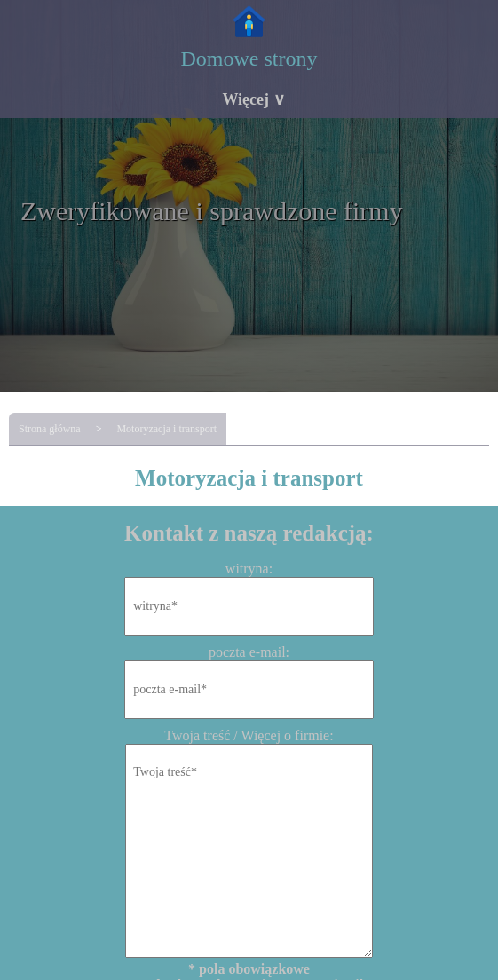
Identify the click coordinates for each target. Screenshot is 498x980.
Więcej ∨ (253, 99)
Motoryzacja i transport (166, 429)
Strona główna (50, 429)
